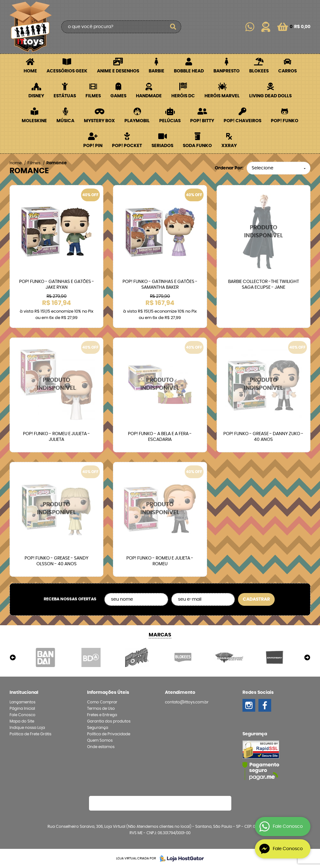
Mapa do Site (22, 721)
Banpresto (227, 71)
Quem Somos (100, 740)
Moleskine (34, 121)
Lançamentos (22, 702)
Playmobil (137, 121)
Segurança (98, 728)
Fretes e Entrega (102, 715)
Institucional (24, 693)
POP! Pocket (127, 146)
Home (30, 71)
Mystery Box (99, 121)
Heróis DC (183, 96)
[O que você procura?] (173, 27)
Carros (287, 71)
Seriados (162, 146)
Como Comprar (102, 702)
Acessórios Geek (67, 71)
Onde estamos (101, 747)
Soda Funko (197, 146)
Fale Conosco (22, 715)
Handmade (149, 96)
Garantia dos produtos (109, 721)
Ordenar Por (228, 168)
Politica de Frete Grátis (30, 734)
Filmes (93, 96)
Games (118, 96)
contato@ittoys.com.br (187, 702)
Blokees (259, 71)
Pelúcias (170, 121)
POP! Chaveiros (242, 121)
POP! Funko (285, 121)
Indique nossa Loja (27, 728)
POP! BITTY (202, 121)
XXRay (229, 146)
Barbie (156, 71)
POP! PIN (93, 146)
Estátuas (65, 96)
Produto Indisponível (264, 232)
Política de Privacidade (109, 734)
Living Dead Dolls (270, 96)
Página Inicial (22, 708)
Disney (36, 96)
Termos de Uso (101, 708)
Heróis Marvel (222, 96)
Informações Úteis (108, 693)
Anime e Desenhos (118, 71)
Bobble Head (189, 71)
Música (65, 121)
